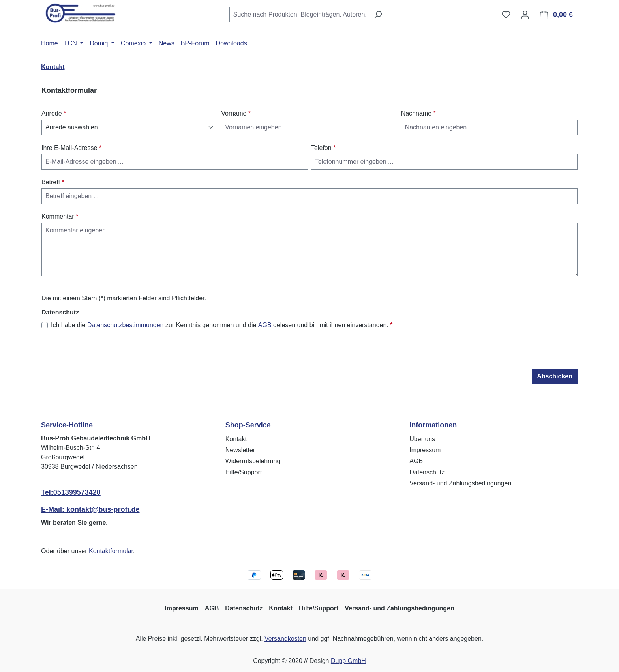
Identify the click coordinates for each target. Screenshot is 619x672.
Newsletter (240, 450)
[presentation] (101, 353)
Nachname (418, 113)
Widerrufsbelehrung (253, 461)
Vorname (236, 113)
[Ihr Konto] (525, 15)
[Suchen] (378, 15)
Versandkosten (285, 639)
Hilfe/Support (244, 472)
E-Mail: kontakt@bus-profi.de (90, 509)
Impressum (425, 450)
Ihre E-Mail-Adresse (71, 148)
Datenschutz (427, 472)
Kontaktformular (111, 551)
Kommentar (60, 216)
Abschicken (555, 376)
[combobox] (299, 15)
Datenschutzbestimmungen (126, 325)
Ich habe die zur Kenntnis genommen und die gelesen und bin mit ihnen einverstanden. (222, 325)
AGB (265, 325)
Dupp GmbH (348, 661)
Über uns (422, 439)
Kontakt (236, 439)
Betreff (53, 182)
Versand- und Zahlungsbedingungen (460, 483)
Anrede (54, 113)
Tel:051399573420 (71, 492)
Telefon (323, 148)
